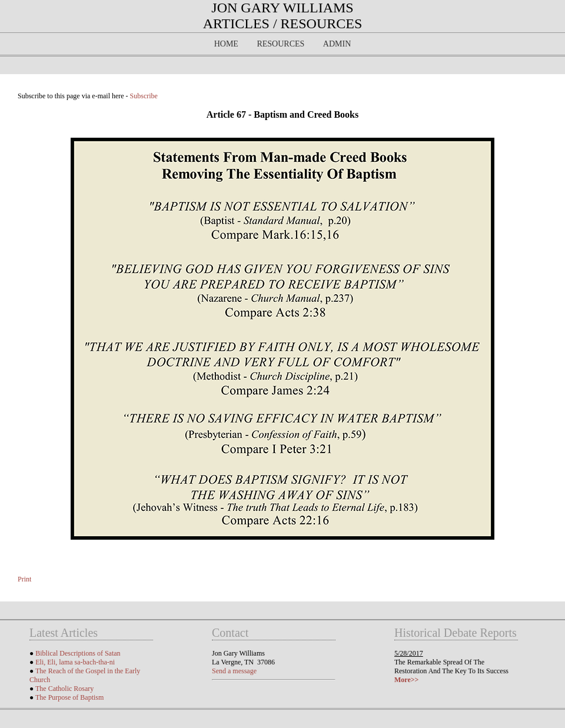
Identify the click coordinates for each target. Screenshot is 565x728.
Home (226, 44)
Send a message (234, 671)
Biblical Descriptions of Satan (78, 653)
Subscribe (144, 96)
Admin (337, 44)
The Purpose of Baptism (69, 697)
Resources (280, 44)
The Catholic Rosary (64, 689)
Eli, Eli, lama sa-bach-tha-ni (75, 662)
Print (24, 579)
